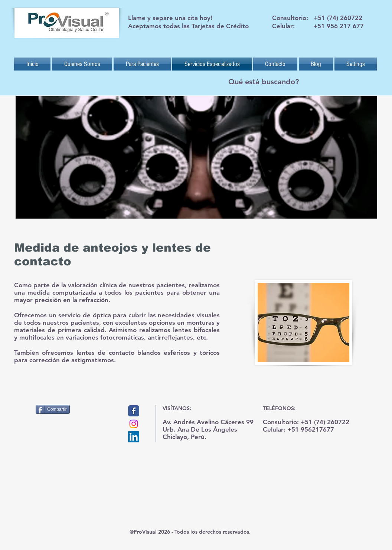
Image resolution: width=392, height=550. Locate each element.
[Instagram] (134, 424)
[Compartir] (53, 409)
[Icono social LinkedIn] (134, 437)
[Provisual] (134, 411)
